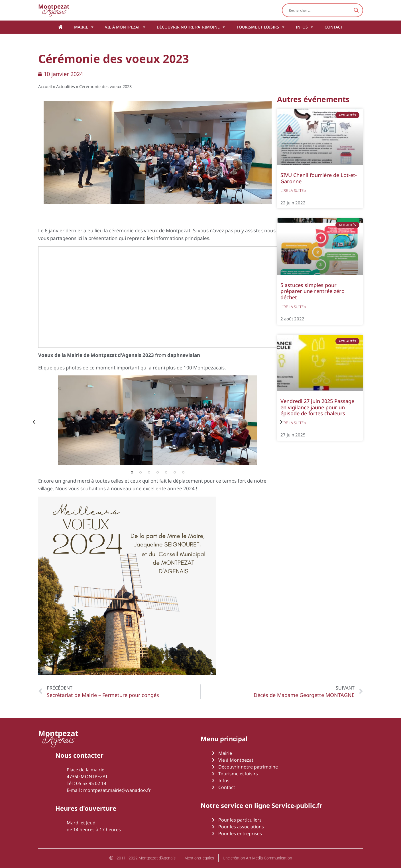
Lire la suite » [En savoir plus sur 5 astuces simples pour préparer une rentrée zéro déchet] (293, 307)
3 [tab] (149, 472)
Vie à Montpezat (125, 27)
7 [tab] (183, 472)
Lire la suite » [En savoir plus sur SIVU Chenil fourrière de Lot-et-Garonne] (293, 190)
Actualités (66, 87)
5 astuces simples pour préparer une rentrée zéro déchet (313, 291)
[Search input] (320, 10)
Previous (34, 422)
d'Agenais (54, 10)
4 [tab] (158, 472)
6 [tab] (175, 472)
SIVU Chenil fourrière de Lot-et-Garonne (319, 178)
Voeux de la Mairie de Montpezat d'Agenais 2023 (96, 355)
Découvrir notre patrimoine (191, 27)
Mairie (84, 27)
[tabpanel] (158, 420)
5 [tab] (166, 472)
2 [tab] (141, 472)
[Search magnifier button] (356, 10)
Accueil (45, 87)
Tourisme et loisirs (260, 27)
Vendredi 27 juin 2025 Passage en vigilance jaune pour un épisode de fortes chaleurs (317, 407)
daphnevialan (184, 355)
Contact (334, 27)
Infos (305, 27)
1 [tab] (132, 472)
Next (281, 422)
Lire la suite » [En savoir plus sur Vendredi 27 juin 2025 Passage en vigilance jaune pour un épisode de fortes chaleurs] (293, 423)
